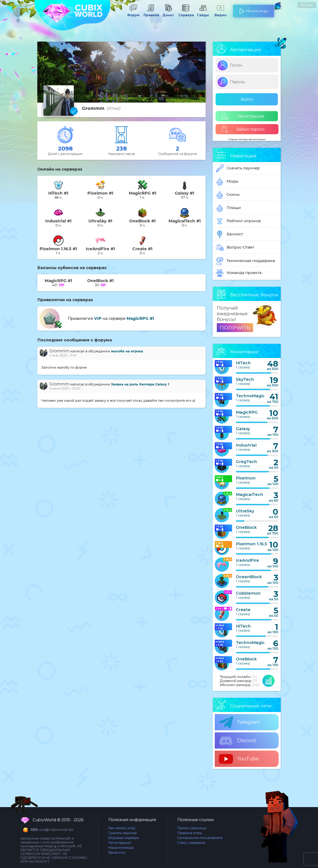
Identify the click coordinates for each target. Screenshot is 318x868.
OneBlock (246, 527)
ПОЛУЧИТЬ (235, 328)
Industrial (246, 445)
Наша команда (121, 848)
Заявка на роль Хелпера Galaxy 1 (140, 384)
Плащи (228, 208)
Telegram (239, 722)
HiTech (243, 363)
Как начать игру (122, 828)
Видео (220, 13)
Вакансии (117, 852)
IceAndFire (247, 560)
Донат (168, 13)
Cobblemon (248, 593)
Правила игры (190, 833)
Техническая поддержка (245, 261)
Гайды (203, 13)
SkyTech (245, 379)
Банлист (229, 234)
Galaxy (243, 429)
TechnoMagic (250, 396)
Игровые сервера (123, 838)
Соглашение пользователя (200, 838)
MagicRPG (247, 412)
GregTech (246, 462)
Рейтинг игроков (238, 221)
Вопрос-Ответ (235, 248)
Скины (228, 195)
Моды (227, 182)
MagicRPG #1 (140, 318)
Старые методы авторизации (247, 139)
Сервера (186, 13)
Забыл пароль (243, 129)
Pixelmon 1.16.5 (251, 544)
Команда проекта (239, 273)
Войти (247, 99)
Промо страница (192, 828)
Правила (151, 13)
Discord (237, 741)
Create (243, 610)
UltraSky (245, 511)
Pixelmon (246, 478)
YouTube (239, 759)
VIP (98, 318)
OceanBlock (249, 577)
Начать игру (254, 9)
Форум (133, 13)
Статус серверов (191, 843)
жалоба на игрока (127, 351)
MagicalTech (249, 495)
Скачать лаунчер (238, 168)
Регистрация (243, 116)
